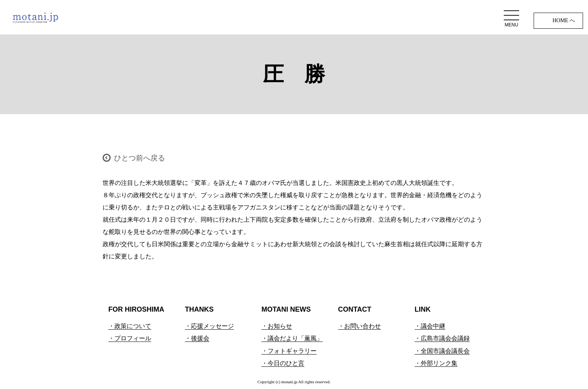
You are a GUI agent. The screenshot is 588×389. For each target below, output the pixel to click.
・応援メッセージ (209, 326)
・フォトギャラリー (289, 351)
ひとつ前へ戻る (140, 158)
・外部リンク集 (436, 363)
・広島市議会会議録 (442, 338)
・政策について (130, 326)
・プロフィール (130, 338)
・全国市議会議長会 (442, 351)
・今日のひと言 (283, 363)
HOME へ (564, 20)
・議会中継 (430, 326)
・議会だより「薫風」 (292, 338)
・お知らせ (277, 326)
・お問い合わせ (359, 326)
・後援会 (197, 338)
